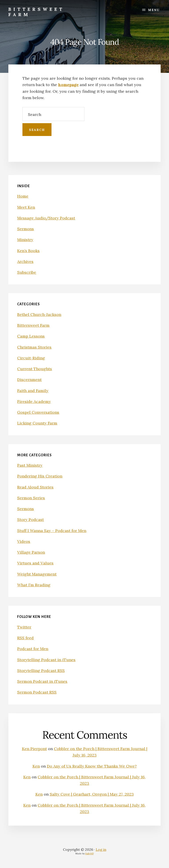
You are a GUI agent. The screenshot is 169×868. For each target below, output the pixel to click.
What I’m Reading (34, 585)
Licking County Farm (37, 423)
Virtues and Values (35, 563)
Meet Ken (26, 207)
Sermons (26, 229)
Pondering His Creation (40, 476)
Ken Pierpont (34, 749)
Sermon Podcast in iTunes (42, 681)
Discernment (29, 380)
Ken (36, 766)
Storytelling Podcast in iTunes (46, 660)
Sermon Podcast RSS (37, 692)
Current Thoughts (35, 369)
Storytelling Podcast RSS (41, 671)
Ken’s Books (28, 251)
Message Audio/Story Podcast (46, 218)
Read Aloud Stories (35, 487)
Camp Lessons (31, 336)
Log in (101, 849)
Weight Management (37, 574)
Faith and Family (33, 391)
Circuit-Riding (31, 358)
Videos (24, 541)
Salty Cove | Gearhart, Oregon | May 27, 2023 (92, 794)
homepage (68, 85)
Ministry (25, 240)
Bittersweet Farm (36, 12)
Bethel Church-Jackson (39, 314)
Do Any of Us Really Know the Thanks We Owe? (92, 766)
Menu (154, 10)
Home (23, 196)
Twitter (24, 627)
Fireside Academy (34, 401)
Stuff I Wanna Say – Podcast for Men (52, 531)
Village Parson (31, 552)
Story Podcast (30, 520)
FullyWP (90, 854)
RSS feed (25, 638)
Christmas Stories (34, 347)
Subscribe (27, 272)
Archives (25, 261)
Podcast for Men (33, 649)
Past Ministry (30, 465)
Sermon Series (31, 498)
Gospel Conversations (38, 412)
